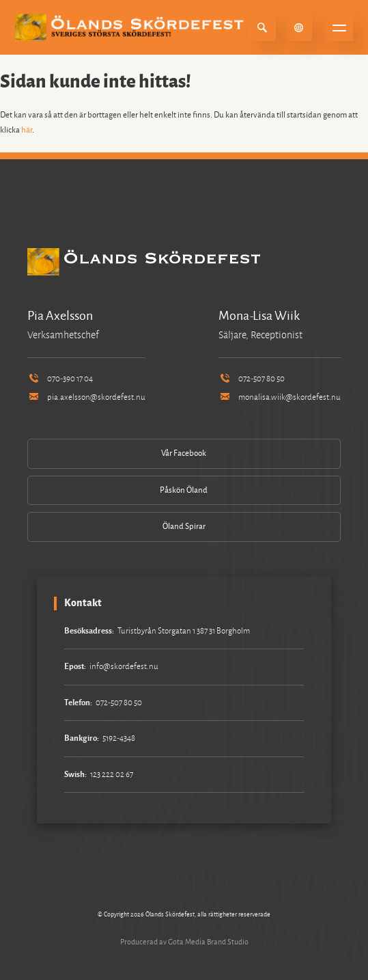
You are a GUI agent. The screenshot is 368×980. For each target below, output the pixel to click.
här (27, 130)
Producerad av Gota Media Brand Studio (184, 942)
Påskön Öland (184, 490)
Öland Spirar (184, 527)
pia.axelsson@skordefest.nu (86, 397)
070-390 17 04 (60, 379)
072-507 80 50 (251, 379)
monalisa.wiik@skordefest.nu (279, 397)
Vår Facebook (184, 453)
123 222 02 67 (112, 775)
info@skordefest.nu (124, 667)
